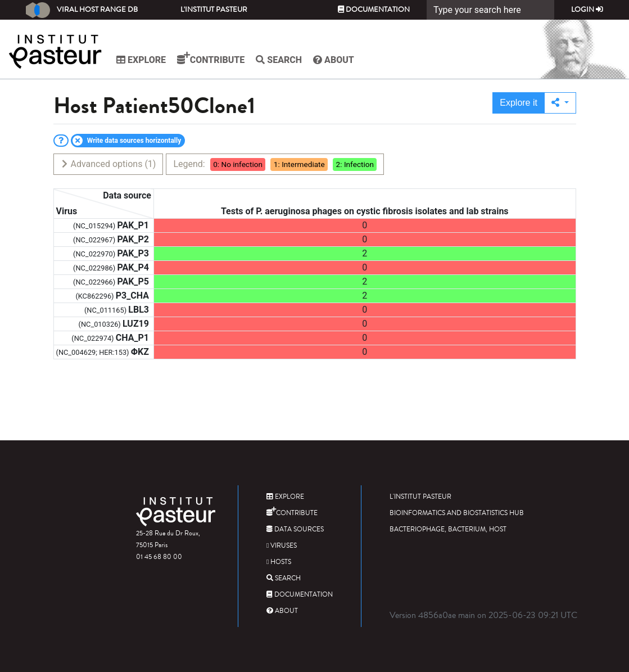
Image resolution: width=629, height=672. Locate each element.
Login (587, 10)
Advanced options (108, 164)
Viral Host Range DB (82, 10)
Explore (141, 60)
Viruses (282, 546)
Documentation (374, 10)
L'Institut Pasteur (214, 10)
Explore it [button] (519, 103)
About (334, 60)
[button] (560, 103)
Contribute (211, 58)
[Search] (490, 10)
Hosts (279, 562)
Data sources (295, 529)
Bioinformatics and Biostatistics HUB (457, 513)
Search (279, 60)
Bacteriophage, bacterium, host (448, 529)
